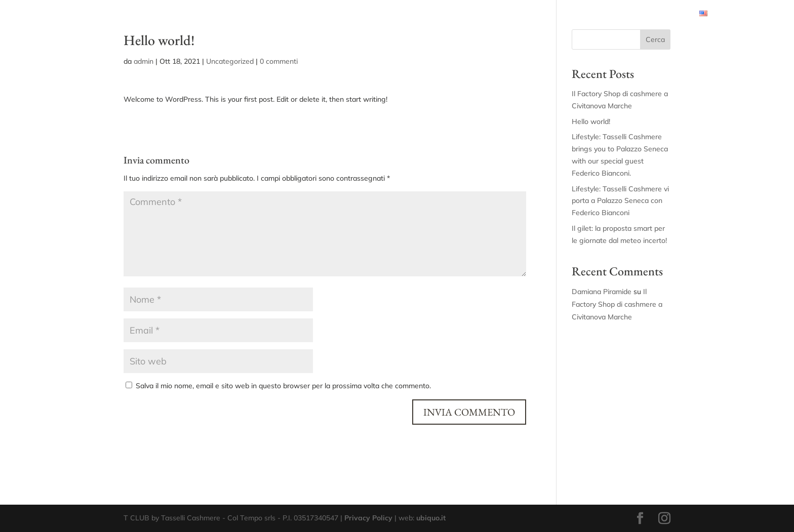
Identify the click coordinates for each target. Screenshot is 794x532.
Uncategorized (230, 61)
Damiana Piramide (602, 292)
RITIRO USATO (663, 14)
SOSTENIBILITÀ (591, 14)
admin (144, 61)
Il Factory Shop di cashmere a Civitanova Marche (617, 304)
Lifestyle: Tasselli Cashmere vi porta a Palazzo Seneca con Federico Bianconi (620, 201)
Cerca (655, 39)
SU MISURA (460, 14)
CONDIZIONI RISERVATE (157, 14)
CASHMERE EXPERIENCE (388, 14)
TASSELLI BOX (311, 14)
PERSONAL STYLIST (242, 14)
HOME (95, 14)
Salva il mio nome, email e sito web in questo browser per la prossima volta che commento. (283, 386)
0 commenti (279, 61)
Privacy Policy (368, 518)
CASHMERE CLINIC (523, 14)
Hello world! (591, 121)
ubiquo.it (431, 518)
